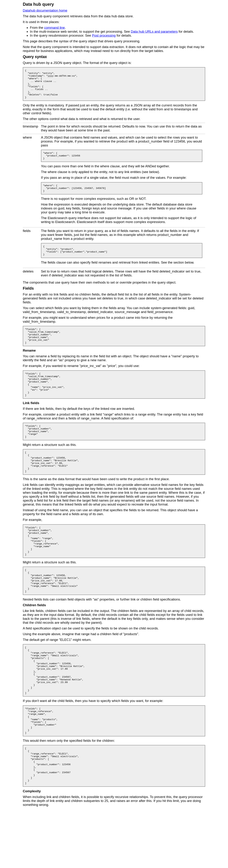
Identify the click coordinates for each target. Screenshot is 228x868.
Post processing (104, 35)
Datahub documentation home (45, 10)
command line (55, 28)
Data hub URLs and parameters (154, 32)
